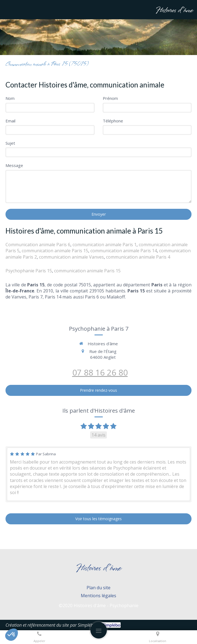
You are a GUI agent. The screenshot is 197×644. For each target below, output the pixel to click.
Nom (10, 98)
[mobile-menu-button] (99, 630)
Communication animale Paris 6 (38, 245)
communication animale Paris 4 (138, 257)
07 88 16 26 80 (100, 372)
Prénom (110, 98)
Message (14, 165)
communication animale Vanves (71, 257)
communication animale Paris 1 (105, 245)
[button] (12, 635)
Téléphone (113, 121)
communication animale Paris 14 (124, 251)
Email (10, 121)
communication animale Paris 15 (55, 251)
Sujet (10, 143)
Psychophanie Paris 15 (29, 271)
